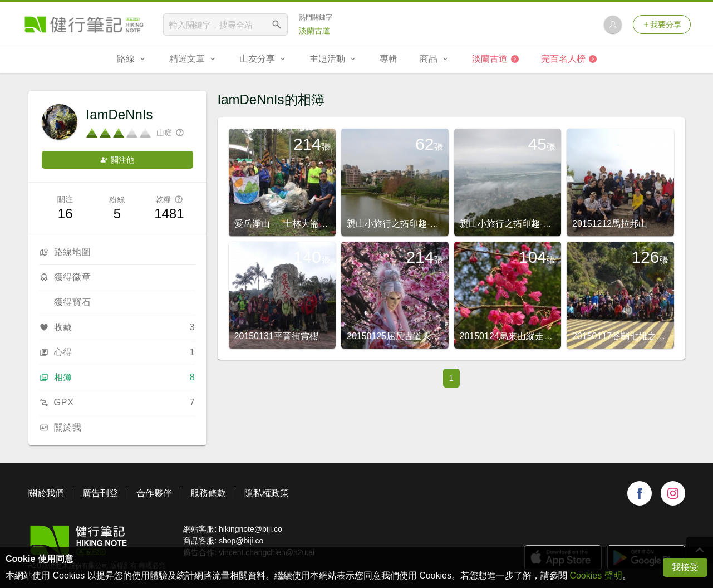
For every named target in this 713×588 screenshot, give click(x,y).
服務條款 (208, 493)
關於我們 (46, 493)
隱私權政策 (267, 493)
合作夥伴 (154, 493)
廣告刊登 (100, 493)
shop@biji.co (241, 541)
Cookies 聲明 (596, 575)
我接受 (685, 567)
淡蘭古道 (314, 31)
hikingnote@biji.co (250, 529)
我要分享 (662, 24)
